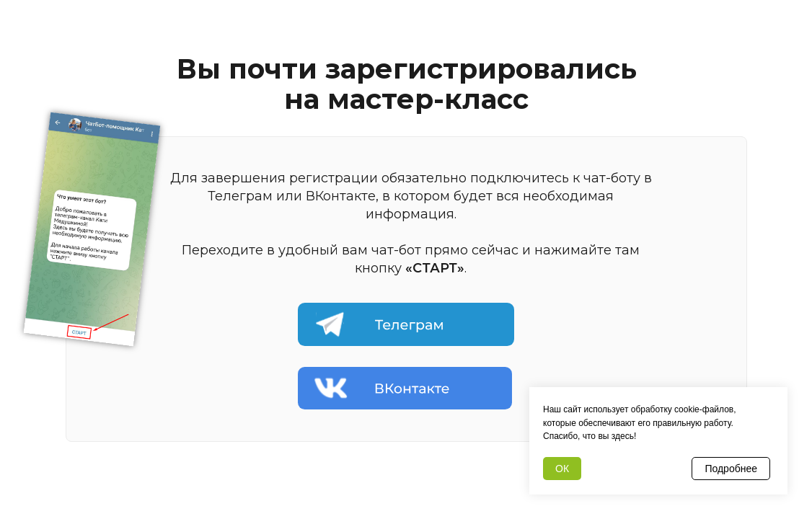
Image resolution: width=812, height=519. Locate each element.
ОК (562, 469)
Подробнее (731, 469)
